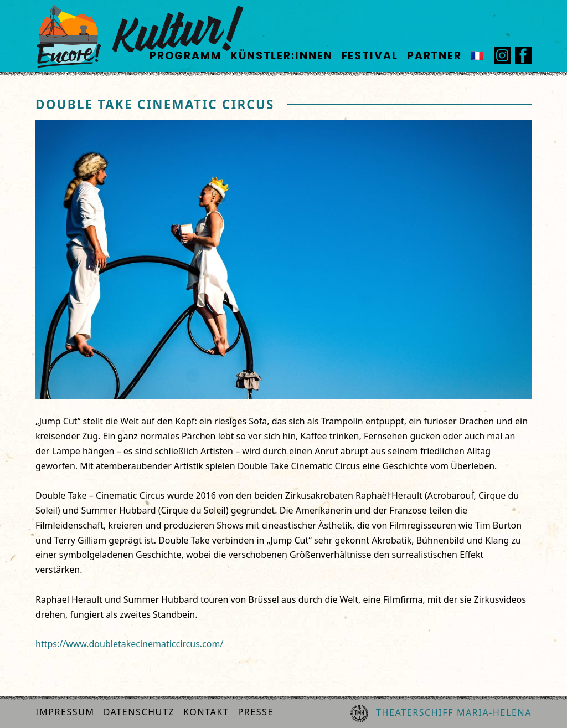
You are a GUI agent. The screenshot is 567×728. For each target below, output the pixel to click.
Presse (256, 712)
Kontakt (206, 712)
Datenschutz (139, 712)
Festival (370, 56)
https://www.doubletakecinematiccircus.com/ (129, 644)
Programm (185, 56)
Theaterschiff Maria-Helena (441, 714)
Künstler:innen (282, 56)
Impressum (65, 712)
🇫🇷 (478, 56)
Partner (434, 56)
